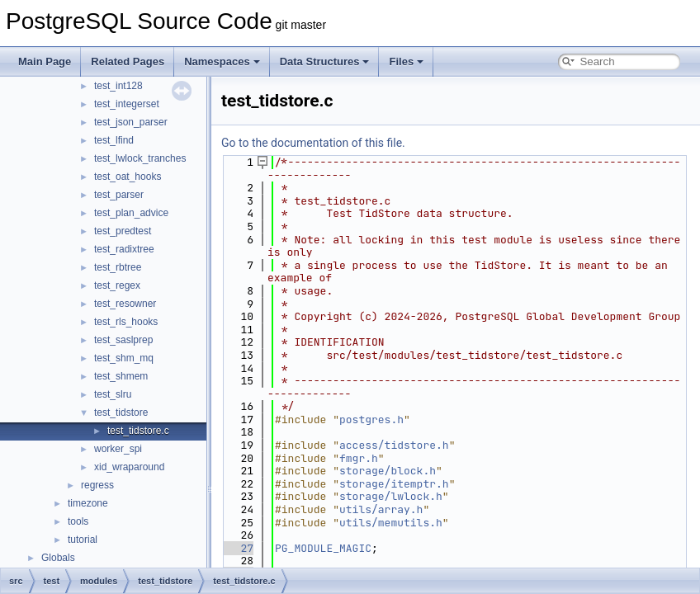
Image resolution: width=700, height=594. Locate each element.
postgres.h (371, 420)
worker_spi (118, 449)
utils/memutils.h (391, 523)
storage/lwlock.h (391, 496)
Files (406, 61)
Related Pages (128, 61)
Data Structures (325, 61)
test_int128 (118, 86)
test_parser (119, 195)
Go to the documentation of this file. (313, 143)
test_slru (113, 394)
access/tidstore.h (394, 445)
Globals (58, 558)
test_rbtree (118, 267)
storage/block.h (388, 471)
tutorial (83, 540)
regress (97, 485)
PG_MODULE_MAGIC (323, 548)
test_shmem (121, 376)
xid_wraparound (129, 467)
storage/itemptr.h (394, 484)
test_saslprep (123, 340)
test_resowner (125, 304)
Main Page (45, 61)
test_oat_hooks (128, 177)
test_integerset (127, 104)
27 (237, 548)
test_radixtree (124, 249)
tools (78, 521)
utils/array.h (381, 509)
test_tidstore (121, 412)
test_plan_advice (131, 213)
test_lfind (114, 140)
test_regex (117, 285)
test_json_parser (131, 122)
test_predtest (123, 231)
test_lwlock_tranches (140, 158)
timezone (88, 503)
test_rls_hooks (126, 322)
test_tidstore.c (138, 431)
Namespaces (222, 61)
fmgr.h (359, 458)
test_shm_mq (124, 358)
